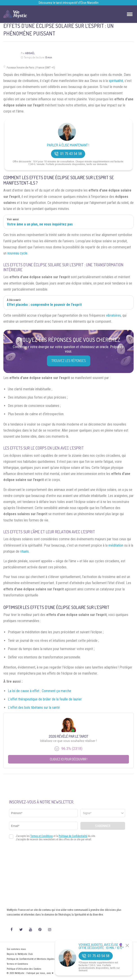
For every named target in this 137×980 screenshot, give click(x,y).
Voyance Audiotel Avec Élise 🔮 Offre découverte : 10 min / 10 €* (101, 946)
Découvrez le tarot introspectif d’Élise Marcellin (69, 3)
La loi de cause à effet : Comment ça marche (40, 691)
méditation (116, 545)
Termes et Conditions (17, 964)
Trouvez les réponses (69, 361)
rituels (24, 551)
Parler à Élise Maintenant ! (68, 145)
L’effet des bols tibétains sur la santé (34, 707)
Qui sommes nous (16, 949)
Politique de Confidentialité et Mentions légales (31, 959)
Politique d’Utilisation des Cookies (24, 969)
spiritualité (116, 81)
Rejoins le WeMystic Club (20, 954)
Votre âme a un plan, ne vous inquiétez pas (40, 224)
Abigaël (30, 53)
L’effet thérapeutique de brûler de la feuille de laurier (45, 699)
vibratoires (113, 315)
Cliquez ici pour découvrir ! (69, 759)
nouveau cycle (17, 253)
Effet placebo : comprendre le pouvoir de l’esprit (44, 305)
